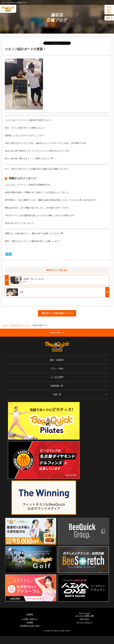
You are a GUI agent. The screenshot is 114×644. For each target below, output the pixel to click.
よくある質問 (57, 377)
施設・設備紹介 (57, 360)
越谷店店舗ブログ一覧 (20, 325)
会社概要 (30, 622)
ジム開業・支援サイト (30, 619)
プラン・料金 (57, 369)
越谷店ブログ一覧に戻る (57, 270)
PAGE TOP (57, 333)
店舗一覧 (109, 18)
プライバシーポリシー (84, 622)
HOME (5, 325)
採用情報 (30, 614)
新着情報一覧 (57, 386)
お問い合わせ (84, 619)
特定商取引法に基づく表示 (30, 626)
